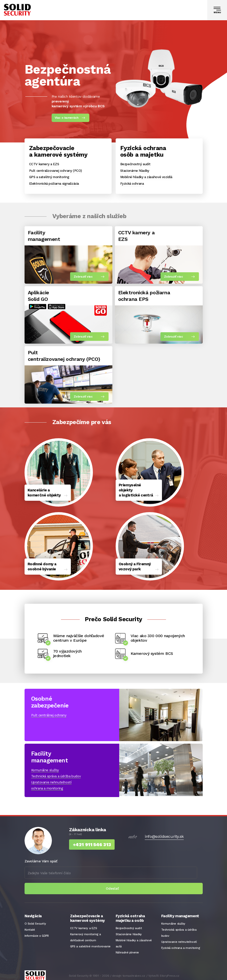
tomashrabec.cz (134, 972)
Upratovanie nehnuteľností (51, 779)
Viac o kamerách (67, 118)
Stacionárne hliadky (135, 171)
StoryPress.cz (170, 972)
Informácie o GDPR (37, 932)
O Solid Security (35, 920)
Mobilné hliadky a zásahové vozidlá (146, 177)
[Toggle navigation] (217, 10)
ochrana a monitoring (47, 785)
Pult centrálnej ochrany (49, 712)
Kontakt (30, 926)
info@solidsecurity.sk (164, 833)
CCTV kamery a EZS (44, 164)
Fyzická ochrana (132, 184)
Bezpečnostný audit (135, 164)
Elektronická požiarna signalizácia (54, 184)
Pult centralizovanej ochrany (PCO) (56, 171)
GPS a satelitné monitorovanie (90, 943)
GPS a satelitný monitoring (49, 177)
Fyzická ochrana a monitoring (181, 944)
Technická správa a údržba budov (56, 773)
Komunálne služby (45, 767)
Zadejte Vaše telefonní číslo (49, 869)
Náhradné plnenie (127, 949)
